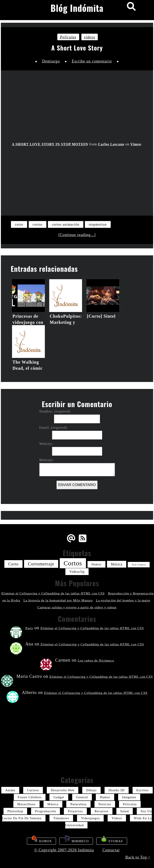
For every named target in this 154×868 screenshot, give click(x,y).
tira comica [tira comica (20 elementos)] (139, 565)
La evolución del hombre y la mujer (123, 600)
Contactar (111, 850)
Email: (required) (53, 428)
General (82, 797)
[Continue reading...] (77, 235)
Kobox (41, 840)
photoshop (15, 811)
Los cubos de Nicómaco (96, 661)
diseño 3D (117, 790)
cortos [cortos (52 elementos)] (73, 563)
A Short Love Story (77, 48)
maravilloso (26, 804)
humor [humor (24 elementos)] (96, 564)
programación (45, 811)
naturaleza (78, 804)
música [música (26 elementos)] (117, 564)
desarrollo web (63, 790)
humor (105, 797)
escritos (143, 790)
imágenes (129, 797)
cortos (38, 224)
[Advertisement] (77, 178)
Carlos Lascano (111, 144)
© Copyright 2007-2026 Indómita (64, 850)
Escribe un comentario (92, 61)
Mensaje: (47, 460)
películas (68, 37)
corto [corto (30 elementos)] (13, 564)
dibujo (91, 790)
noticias (105, 804)
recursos (102, 811)
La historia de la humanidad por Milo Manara (58, 600)
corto (19, 224)
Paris (29, 628)
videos (90, 37)
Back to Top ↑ (138, 857)
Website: (46, 444)
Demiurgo (51, 61)
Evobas (112, 840)
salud (125, 811)
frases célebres (30, 797)
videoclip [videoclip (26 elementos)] (77, 572)
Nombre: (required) (55, 411)
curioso (33, 790)
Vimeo (136, 144)
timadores (61, 818)
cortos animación (66, 224)
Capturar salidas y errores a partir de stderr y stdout (77, 607)
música (53, 804)
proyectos (75, 811)
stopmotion (98, 224)
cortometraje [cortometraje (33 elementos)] (41, 564)
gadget (59, 797)
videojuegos (90, 818)
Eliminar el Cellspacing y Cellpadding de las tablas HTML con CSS (53, 593)
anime (10, 790)
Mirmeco (76, 840)
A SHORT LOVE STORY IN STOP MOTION (50, 144)
